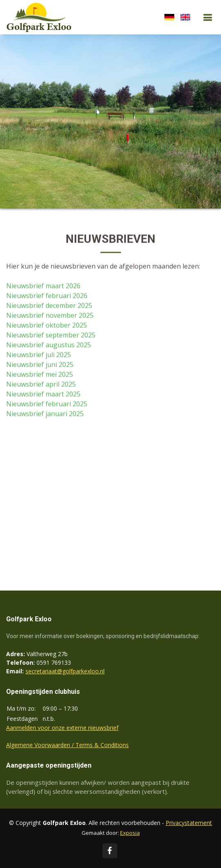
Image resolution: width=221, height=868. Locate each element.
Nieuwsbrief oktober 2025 (47, 326)
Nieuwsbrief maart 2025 (43, 395)
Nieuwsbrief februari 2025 (47, 404)
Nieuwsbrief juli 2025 (39, 355)
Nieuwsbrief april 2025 (41, 385)
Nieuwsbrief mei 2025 (40, 375)
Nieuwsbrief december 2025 (49, 306)
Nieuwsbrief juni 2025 (40, 365)
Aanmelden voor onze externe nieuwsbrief (62, 728)
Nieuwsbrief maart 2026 (43, 286)
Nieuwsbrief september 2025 (51, 336)
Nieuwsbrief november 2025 (50, 316)
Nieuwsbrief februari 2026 (47, 296)
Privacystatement (189, 823)
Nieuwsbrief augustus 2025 (49, 345)
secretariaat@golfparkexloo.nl (65, 671)
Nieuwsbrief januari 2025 (45, 414)
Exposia (130, 833)
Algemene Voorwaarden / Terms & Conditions (67, 745)
